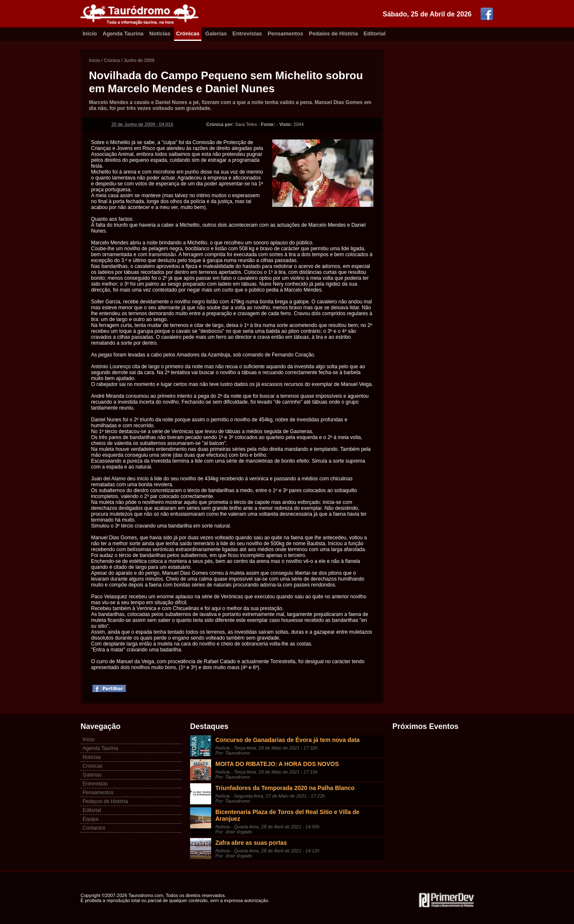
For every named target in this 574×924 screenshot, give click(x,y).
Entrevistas (247, 33)
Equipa (90, 819)
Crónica (112, 60)
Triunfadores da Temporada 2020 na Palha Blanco (285, 788)
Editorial (375, 33)
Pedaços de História (105, 801)
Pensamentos (286, 33)
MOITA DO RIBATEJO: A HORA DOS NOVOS (277, 764)
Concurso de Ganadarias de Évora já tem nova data (287, 740)
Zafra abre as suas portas (251, 843)
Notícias (160, 33)
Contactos (94, 828)
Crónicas (188, 33)
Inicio (90, 33)
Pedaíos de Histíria (333, 33)
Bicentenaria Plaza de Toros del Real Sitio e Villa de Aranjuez (287, 815)
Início (94, 60)
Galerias (216, 33)
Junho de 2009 (139, 60)
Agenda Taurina (123, 33)
